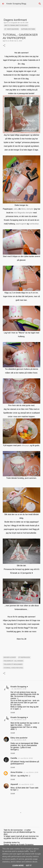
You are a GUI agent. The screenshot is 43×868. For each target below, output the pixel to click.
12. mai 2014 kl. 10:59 (31, 772)
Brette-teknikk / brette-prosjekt (16, 25)
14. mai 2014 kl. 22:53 (26, 784)
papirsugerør (21, 224)
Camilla (14, 758)
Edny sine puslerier (19, 738)
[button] (4, 46)
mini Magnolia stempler (23, 213)
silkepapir (25, 445)
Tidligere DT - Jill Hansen (13, 661)
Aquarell (14, 784)
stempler (30, 209)
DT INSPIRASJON (24, 657)
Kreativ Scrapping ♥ (19, 687)
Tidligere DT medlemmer (13, 664)
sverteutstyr (34, 224)
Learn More (18, 866)
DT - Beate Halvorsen (12, 29)
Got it (29, 866)
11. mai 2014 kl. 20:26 (19, 740)
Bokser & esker (10, 657)
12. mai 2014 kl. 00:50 (25, 758)
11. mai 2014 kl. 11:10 (19, 720)
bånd (23, 209)
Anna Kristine (17, 772)
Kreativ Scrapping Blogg (16, 4)
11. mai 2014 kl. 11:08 (19, 689)
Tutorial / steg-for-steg (13, 668)
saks (16, 209)
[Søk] (40, 4)
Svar (13, 713)
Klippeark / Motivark (28, 29)
